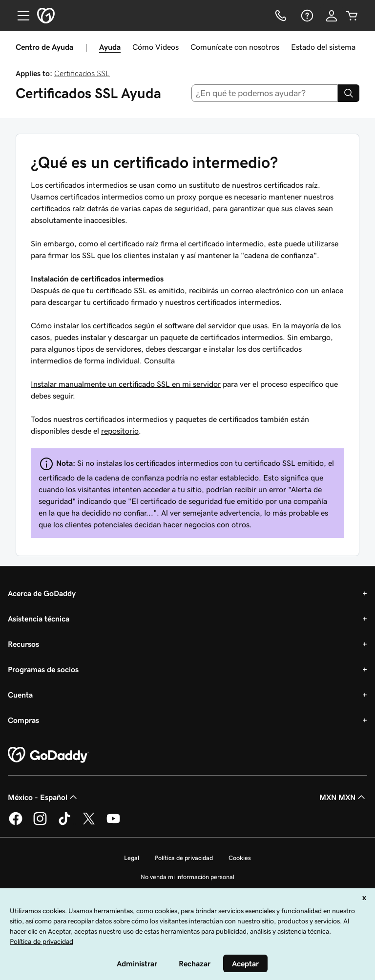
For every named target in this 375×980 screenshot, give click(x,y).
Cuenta (20, 695)
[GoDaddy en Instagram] (40, 823)
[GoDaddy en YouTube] (113, 823)
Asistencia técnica (39, 619)
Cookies (240, 858)
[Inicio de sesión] (332, 16)
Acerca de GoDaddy (42, 593)
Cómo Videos (156, 47)
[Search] (349, 93)
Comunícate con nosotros (235, 47)
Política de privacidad (184, 858)
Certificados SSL (82, 73)
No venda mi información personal (187, 877)
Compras (23, 720)
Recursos (23, 644)
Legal (132, 858)
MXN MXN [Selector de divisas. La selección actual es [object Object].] (343, 797)
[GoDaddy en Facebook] (16, 823)
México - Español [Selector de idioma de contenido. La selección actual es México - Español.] (43, 797)
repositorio (120, 431)
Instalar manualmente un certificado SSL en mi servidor (126, 384)
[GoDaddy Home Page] (48, 755)
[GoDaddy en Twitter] (89, 823)
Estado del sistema (323, 47)
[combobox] (265, 93)
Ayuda (110, 47)
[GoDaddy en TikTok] (64, 823)
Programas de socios (43, 669)
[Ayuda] (306, 16)
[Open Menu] (20, 16)
